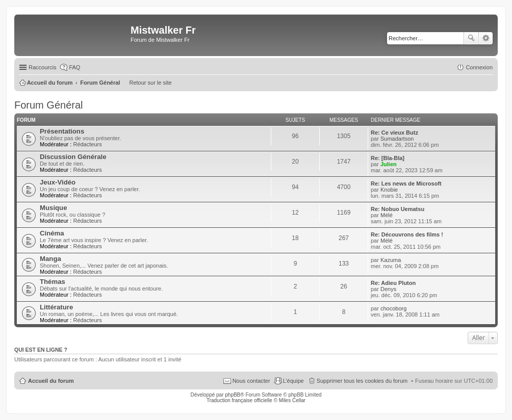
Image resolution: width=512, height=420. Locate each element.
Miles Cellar (292, 400)
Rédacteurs (87, 144)
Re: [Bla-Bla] (388, 158)
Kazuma (391, 260)
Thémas (53, 282)
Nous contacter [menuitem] (251, 381)
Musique (53, 208)
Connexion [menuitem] (479, 67)
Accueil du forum (51, 381)
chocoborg (393, 308)
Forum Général (49, 105)
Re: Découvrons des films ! (407, 234)
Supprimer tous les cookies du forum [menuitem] (362, 381)
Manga (50, 259)
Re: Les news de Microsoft (406, 183)
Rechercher (471, 38)
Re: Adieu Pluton (393, 283)
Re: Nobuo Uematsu (398, 209)
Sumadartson (397, 139)
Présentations (62, 131)
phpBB (233, 395)
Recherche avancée (486, 38)
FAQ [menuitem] (74, 67)
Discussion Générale (73, 157)
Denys (388, 289)
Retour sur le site (150, 83)
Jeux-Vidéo (58, 182)
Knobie (389, 190)
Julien (389, 164)
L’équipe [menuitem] (293, 381)
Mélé (387, 215)
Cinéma (52, 233)
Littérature (56, 307)
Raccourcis (42, 67)
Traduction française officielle (239, 400)
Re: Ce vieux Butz (394, 133)
